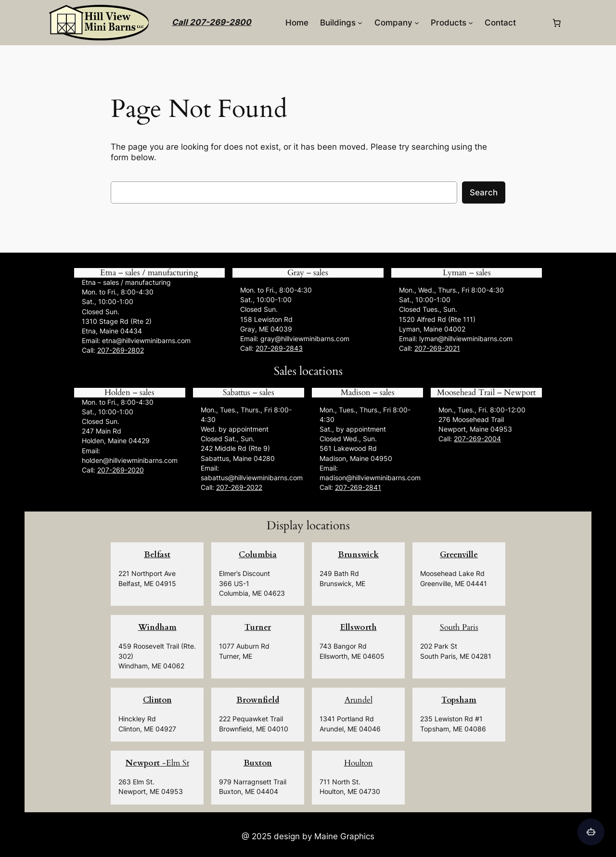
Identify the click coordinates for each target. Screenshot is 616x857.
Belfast (157, 555)
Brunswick (358, 555)
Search (484, 192)
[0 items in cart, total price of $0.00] (557, 23)
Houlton (359, 763)
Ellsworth (359, 627)
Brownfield (258, 700)
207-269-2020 (121, 470)
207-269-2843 (279, 348)
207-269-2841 (358, 487)
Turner (258, 627)
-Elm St (157, 763)
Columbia (258, 555)
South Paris (459, 627)
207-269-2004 (477, 439)
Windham (157, 627)
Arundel (359, 700)
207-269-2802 (121, 350)
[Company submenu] (417, 23)
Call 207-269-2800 (212, 22)
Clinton (157, 700)
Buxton (258, 763)
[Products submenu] (471, 23)
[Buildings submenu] (360, 23)
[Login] (533, 23)
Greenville (459, 555)
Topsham (459, 700)
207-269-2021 (437, 348)
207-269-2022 (239, 487)
